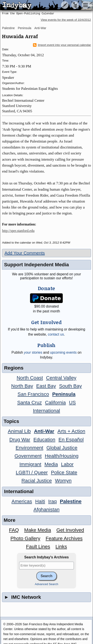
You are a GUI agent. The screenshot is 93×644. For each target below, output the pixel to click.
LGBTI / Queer (32, 472)
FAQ (14, 530)
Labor (67, 464)
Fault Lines (38, 547)
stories (33, 352)
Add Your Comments (25, 253)
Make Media (38, 530)
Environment (29, 448)
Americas (22, 501)
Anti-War (40, 28)
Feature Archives (64, 538)
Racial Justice (36, 481)
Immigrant (30, 464)
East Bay (46, 386)
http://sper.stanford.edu (18, 231)
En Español (71, 440)
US (72, 403)
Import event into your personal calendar (62, 45)
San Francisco (33, 394)
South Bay (70, 386)
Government (28, 456)
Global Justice (62, 448)
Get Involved (70, 530)
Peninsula (25, 28)
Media (51, 464)
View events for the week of (66, 20)
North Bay (22, 386)
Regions (14, 368)
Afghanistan (46, 510)
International (46, 411)
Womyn (63, 481)
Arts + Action (71, 431)
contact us (56, 334)
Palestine (8, 28)
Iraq (52, 501)
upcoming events (63, 352)
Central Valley (61, 378)
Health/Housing (62, 456)
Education (44, 440)
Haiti (40, 501)
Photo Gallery (25, 538)
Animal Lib (19, 431)
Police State (64, 472)
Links (61, 547)
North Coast (30, 378)
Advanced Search (46, 584)
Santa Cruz (29, 403)
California (56, 403)
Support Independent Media (36, 265)
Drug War (20, 440)
